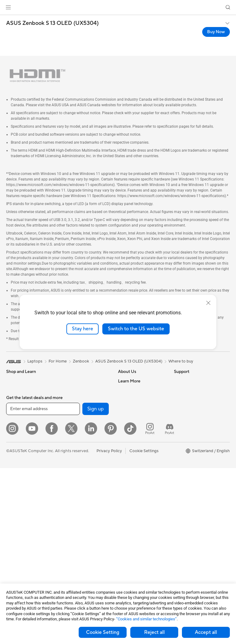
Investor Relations (134, 409)
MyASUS (126, 552)
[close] (208, 303)
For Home (15, 409)
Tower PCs (16, 492)
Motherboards (20, 544)
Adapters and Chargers (82, 552)
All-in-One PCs (20, 483)
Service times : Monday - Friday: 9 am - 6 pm (140, 522)
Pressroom (128, 418)
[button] (8, 7)
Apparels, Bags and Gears (84, 534)
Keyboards (71, 497)
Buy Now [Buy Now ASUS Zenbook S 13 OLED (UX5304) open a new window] (216, 32)
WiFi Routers (73, 455)
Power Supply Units (79, 399)
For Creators (18, 428)
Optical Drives (74, 418)
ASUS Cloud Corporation (141, 436)
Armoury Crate (188, 473)
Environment (185, 390)
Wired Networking (78, 478)
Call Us (124, 510)
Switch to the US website (136, 329)
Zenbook (81, 361)
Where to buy (181, 361)
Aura (178, 482)
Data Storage (73, 427)
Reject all (154, 632)
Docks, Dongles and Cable (85, 561)
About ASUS (130, 381)
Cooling (68, 390)
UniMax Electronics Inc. (139, 445)
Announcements (133, 399)
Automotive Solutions (194, 445)
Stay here (83, 329)
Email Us (126, 501)
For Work (15, 418)
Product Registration (137, 491)
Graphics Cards (20, 553)
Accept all (206, 632)
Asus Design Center (192, 427)
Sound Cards (73, 409)
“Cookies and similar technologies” (146, 619)
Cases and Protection (80, 543)
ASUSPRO (184, 436)
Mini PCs (14, 520)
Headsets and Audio (79, 515)
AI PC (179, 409)
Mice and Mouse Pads (81, 506)
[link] (118, 8)
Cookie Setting (103, 632)
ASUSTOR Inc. (131, 427)
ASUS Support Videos (138, 542)
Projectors (16, 474)
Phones (13, 390)
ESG (178, 381)
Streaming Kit (73, 525)
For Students (18, 437)
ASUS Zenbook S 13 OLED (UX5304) (52, 23)
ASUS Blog (184, 464)
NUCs (12, 511)
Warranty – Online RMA (139, 464)
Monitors (14, 465)
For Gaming (17, 446)
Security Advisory (134, 533)
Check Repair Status (137, 473)
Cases (66, 381)
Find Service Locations (139, 482)
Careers (125, 390)
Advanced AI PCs (190, 418)
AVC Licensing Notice (194, 455)
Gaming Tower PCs (23, 502)
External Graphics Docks (83, 436)
